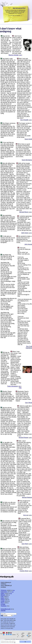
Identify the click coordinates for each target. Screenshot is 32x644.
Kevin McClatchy (27, 160)
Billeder (3, 595)
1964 (30, 120)
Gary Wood (29, 403)
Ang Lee (26, 515)
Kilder (2, 593)
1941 (30, 571)
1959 (30, 544)
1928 (20, 55)
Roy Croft (29, 346)
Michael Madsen (27, 497)
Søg (14, 590)
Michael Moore (24, 212)
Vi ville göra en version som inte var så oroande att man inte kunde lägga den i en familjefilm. (8, 239)
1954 (30, 212)
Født (2, 596)
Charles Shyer (24, 571)
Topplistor (4, 606)
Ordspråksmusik (6, 609)
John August (28, 244)
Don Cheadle (24, 120)
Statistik (3, 611)
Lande (3, 601)
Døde (2, 598)
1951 (20, 386)
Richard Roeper (24, 438)
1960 (30, 438)
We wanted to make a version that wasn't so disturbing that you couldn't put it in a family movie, (24, 239)
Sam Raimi (25, 544)
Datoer (3, 600)
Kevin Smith (28, 139)
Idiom (2, 603)
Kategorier (4, 592)
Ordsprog (4, 590)
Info (15, 642)
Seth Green (25, 233)
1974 (30, 233)
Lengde (3, 604)
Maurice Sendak (14, 55)
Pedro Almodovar (13, 386)
